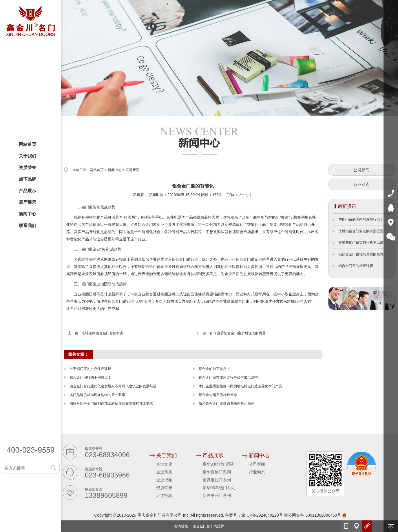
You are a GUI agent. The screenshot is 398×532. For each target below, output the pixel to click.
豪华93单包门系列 (219, 488)
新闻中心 (28, 214)
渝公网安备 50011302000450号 (315, 515)
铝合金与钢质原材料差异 (218, 395)
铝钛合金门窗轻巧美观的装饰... (362, 254)
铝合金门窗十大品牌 (208, 526)
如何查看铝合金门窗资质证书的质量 (238, 333)
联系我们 (28, 225)
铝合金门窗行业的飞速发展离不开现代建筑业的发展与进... (114, 386)
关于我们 (28, 156)
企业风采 (164, 472)
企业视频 (164, 480)
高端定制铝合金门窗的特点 (103, 333)
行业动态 (362, 184)
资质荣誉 (28, 167)
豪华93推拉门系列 (219, 464)
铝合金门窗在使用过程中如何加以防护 (228, 377)
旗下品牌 (28, 179)
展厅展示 (28, 202)
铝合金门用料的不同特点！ (90, 377)
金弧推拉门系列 (217, 480)
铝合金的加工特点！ (214, 369)
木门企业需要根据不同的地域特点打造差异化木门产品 (240, 386)
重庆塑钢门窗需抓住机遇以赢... (362, 243)
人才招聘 (164, 495)
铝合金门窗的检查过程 (356, 266)
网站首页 (28, 144)
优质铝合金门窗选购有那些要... (362, 231)
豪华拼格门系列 (217, 472)
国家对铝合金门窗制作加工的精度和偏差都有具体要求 (111, 404)
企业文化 (164, 464)
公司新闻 (132, 170)
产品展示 (28, 191)
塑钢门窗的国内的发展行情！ (361, 219)
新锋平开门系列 (217, 495)
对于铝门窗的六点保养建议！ (92, 369)
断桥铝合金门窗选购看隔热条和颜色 (227, 404)
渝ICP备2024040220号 (262, 515)
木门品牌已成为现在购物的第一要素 (97, 395)
